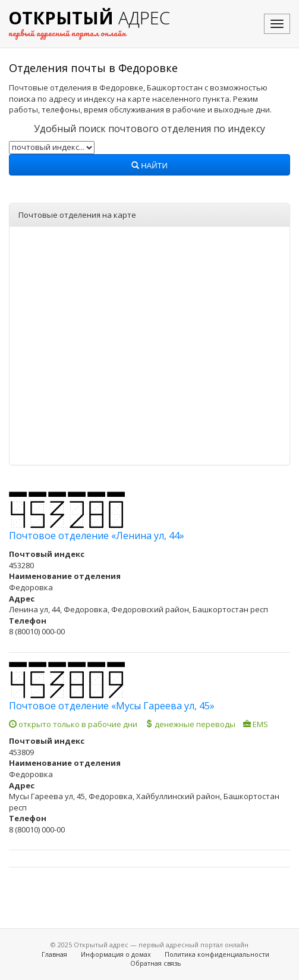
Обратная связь (156, 963)
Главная (54, 954)
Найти (149, 166)
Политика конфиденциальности (217, 954)
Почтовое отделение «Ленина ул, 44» (97, 536)
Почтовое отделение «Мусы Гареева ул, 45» (112, 706)
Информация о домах (116, 954)
